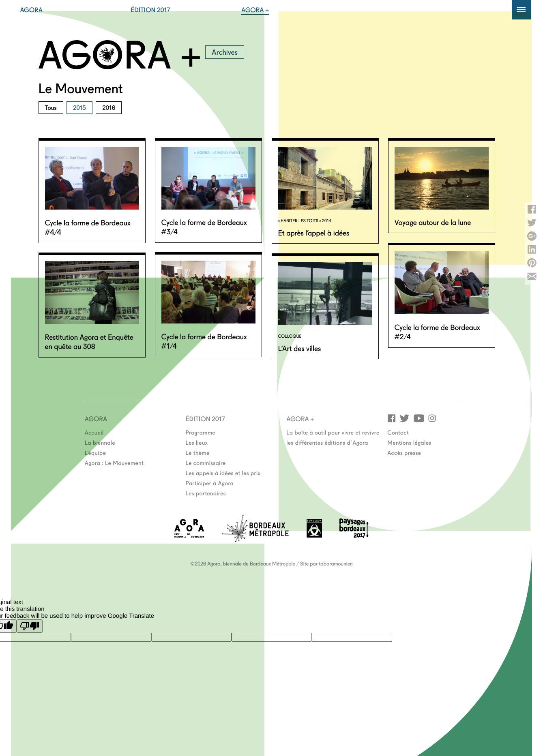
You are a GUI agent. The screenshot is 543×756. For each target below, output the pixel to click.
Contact (398, 432)
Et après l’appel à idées (314, 232)
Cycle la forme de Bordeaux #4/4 (88, 227)
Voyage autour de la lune (433, 222)
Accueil (94, 432)
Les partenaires (206, 493)
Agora (32, 10)
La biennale (100, 442)
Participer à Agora (210, 483)
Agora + (255, 10)
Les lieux (197, 442)
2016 (109, 107)
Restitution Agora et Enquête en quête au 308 (89, 341)
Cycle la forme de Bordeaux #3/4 (204, 226)
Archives (225, 51)
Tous (51, 107)
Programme (201, 432)
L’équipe (96, 452)
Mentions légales (409, 442)
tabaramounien (336, 563)
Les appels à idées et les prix (223, 473)
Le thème (198, 452)
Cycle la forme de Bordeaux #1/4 (204, 341)
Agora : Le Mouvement (114, 463)
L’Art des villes (300, 348)
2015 (79, 107)
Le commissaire (206, 463)
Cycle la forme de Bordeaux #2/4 (437, 331)
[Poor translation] (30, 626)
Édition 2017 (150, 10)
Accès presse (404, 452)
